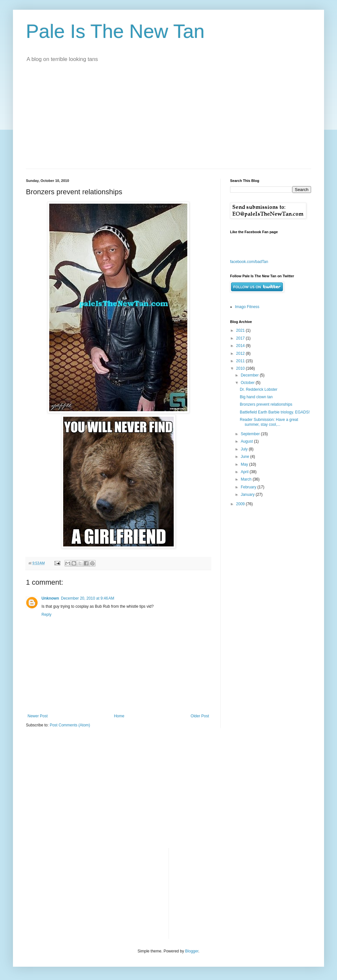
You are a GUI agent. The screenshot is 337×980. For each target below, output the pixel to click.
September (251, 434)
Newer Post (38, 716)
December (250, 375)
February (249, 487)
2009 (241, 504)
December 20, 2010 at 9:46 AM (87, 598)
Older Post (200, 716)
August (247, 441)
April (245, 472)
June (245, 457)
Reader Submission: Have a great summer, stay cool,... (269, 422)
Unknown (50, 598)
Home (119, 716)
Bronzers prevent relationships (266, 404)
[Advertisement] (168, 120)
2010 (241, 368)
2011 (241, 361)
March (247, 479)
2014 (241, 346)
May (245, 464)
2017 (241, 338)
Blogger (192, 951)
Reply (46, 615)
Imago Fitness (247, 307)
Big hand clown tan (256, 397)
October (248, 383)
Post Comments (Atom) (70, 725)
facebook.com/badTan (249, 262)
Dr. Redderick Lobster (259, 389)
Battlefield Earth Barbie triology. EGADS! (275, 412)
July (245, 449)
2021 (241, 330)
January (248, 495)
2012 (241, 353)
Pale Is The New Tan (115, 31)
